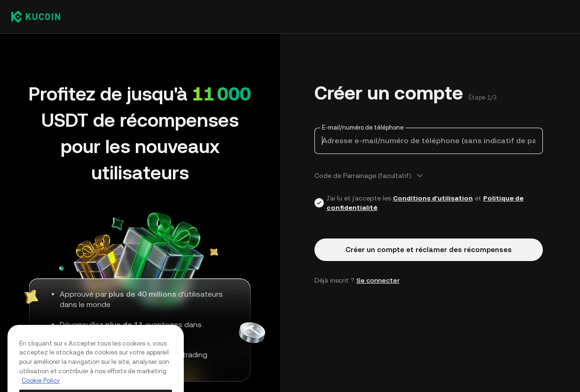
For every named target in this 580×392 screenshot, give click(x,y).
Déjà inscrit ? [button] (357, 280)
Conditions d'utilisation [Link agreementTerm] (433, 198)
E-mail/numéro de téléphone (363, 127)
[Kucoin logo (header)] (36, 16)
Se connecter (378, 280)
